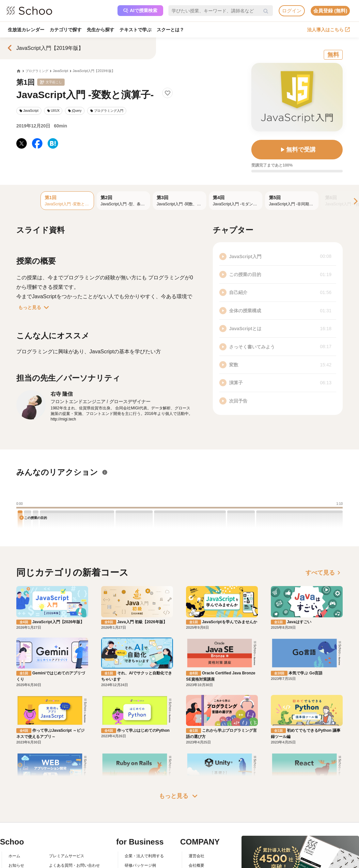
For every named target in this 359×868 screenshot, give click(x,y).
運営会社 (196, 825)
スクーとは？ (170, 30)
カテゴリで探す (66, 30)
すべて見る (324, 573)
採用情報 (196, 844)
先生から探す (101, 30)
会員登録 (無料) (330, 11)
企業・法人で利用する (144, 825)
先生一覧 (16, 863)
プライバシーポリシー (69, 863)
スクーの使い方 (22, 853)
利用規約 (57, 844)
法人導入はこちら (328, 30)
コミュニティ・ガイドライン (74, 853)
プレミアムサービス (67, 825)
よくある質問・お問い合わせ (74, 835)
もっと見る (35, 307)
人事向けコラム (138, 844)
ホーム (14, 825)
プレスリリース (202, 853)
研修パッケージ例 (140, 835)
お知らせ (16, 835)
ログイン (292, 11)
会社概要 (196, 835)
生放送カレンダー (26, 30)
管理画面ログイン (140, 853)
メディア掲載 (200, 863)
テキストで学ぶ (135, 30)
